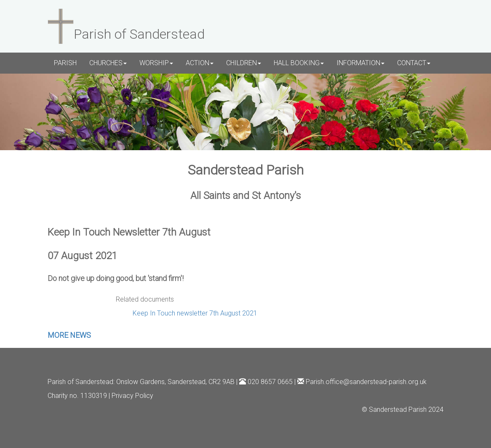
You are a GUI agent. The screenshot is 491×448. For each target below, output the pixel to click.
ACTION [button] (200, 63)
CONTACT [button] (414, 63)
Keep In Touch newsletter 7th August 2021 (195, 313)
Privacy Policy (132, 396)
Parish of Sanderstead (80, 382)
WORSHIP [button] (156, 63)
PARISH (65, 63)
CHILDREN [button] (244, 63)
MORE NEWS (69, 335)
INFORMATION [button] (360, 63)
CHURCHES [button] (108, 63)
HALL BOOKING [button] (299, 63)
